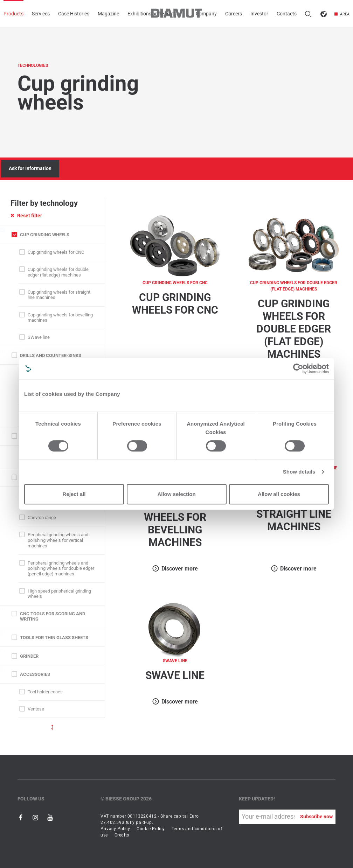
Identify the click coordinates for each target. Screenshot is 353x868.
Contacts (287, 14)
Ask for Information (30, 168)
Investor (259, 14)
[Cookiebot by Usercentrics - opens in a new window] (298, 369)
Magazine (108, 14)
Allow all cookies (279, 494)
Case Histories (74, 14)
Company (206, 14)
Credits (122, 835)
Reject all (74, 494)
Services (41, 14)
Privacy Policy (115, 829)
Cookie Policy (151, 829)
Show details (299, 472)
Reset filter (26, 216)
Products (13, 14)
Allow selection (176, 494)
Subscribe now (316, 817)
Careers (234, 14)
